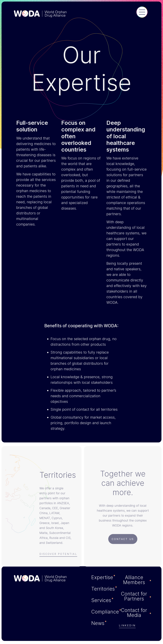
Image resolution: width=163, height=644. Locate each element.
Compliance (105, 612)
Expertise (102, 577)
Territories (103, 589)
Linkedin (127, 626)
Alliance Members (134, 580)
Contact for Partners (134, 596)
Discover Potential (58, 555)
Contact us (123, 540)
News (98, 623)
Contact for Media (134, 613)
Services (101, 600)
